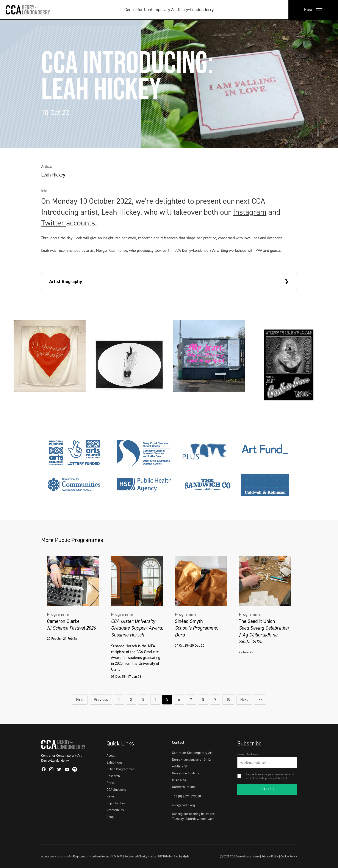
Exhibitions (114, 762)
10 (228, 699)
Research (113, 776)
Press (110, 783)
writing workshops (232, 250)
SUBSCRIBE (267, 789)
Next (244, 699)
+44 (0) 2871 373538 (186, 796)
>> (260, 699)
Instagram (250, 212)
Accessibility (115, 810)
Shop (110, 817)
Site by (181, 856)
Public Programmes (120, 769)
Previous (101, 699)
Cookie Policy (289, 856)
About (111, 755)
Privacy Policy (270, 856)
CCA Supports (116, 790)
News (110, 796)
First (80, 699)
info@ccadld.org (183, 805)
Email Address (248, 754)
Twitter (54, 223)
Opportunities (116, 803)
